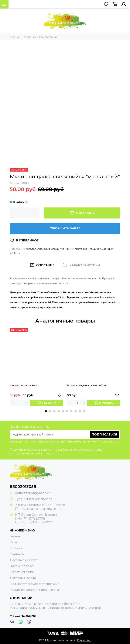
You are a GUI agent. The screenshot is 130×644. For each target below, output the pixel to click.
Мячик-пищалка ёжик (24, 385)
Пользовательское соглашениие (35, 584)
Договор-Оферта (23, 578)
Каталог (31, 249)
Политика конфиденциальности (34, 590)
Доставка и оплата (24, 560)
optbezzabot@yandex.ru (33, 493)
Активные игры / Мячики (54, 249)
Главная (16, 536)
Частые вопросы (22, 566)
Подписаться (104, 434)
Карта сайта (84, 640)
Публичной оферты (104, 442)
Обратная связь (22, 572)
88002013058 (23, 487)
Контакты (17, 554)
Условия (16, 548)
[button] (46, 411)
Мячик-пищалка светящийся (86, 385)
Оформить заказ (65, 228)
